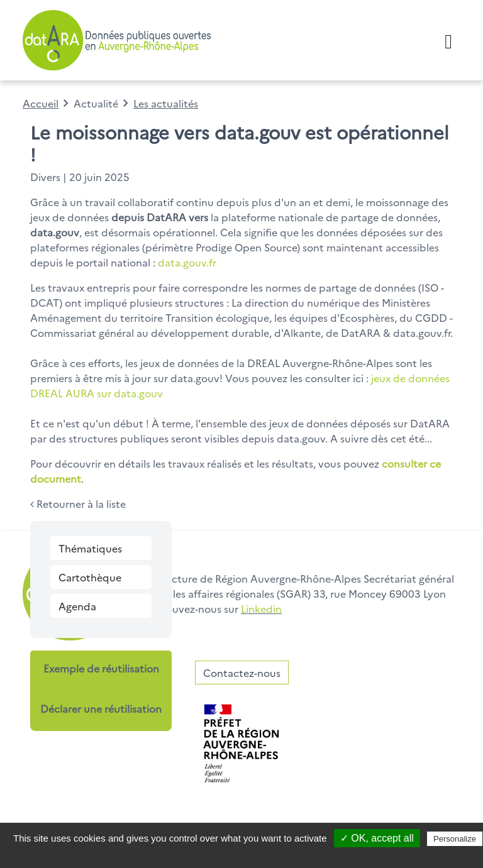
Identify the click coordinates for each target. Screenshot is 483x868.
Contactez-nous (242, 673)
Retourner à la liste (78, 503)
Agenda (77, 606)
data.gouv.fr (187, 262)
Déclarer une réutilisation (101, 708)
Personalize (455, 839)
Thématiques (90, 548)
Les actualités (166, 103)
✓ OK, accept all (377, 838)
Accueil (41, 103)
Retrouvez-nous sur (214, 608)
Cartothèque (90, 577)
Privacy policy (248, 855)
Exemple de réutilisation (101, 668)
